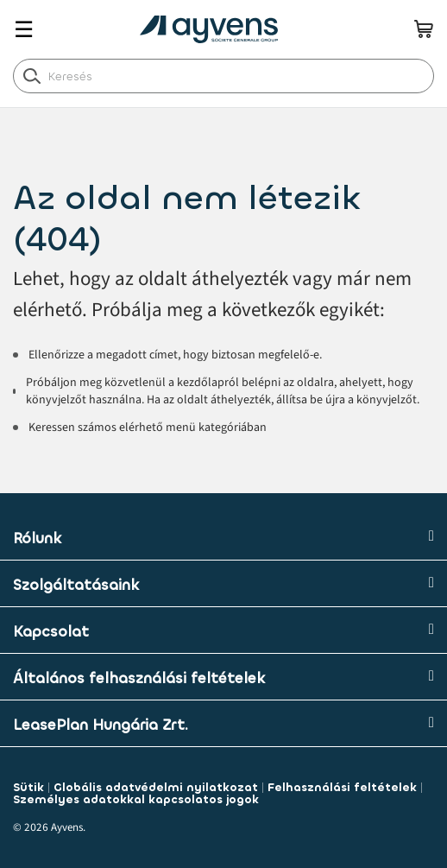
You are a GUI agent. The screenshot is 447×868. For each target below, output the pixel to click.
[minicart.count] (424, 29)
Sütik (28, 787)
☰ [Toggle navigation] (24, 30)
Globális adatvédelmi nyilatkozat (156, 787)
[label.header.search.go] (32, 75)
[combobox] (223, 76)
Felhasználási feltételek (342, 787)
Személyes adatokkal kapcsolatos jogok (136, 799)
